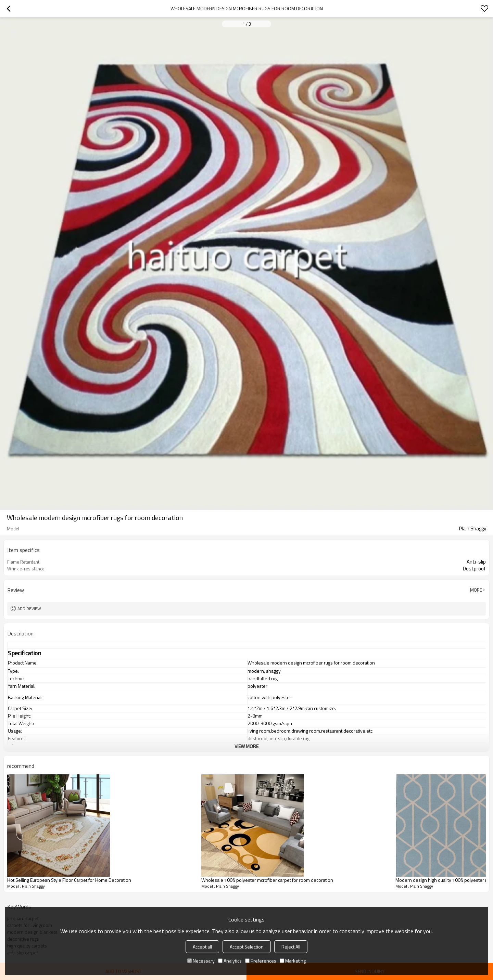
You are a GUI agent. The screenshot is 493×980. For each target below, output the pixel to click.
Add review (29, 609)
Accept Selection (247, 947)
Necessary (201, 961)
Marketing (293, 961)
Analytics (230, 961)
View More (246, 746)
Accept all (202, 947)
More (476, 590)
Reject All (291, 947)
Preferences (261, 961)
